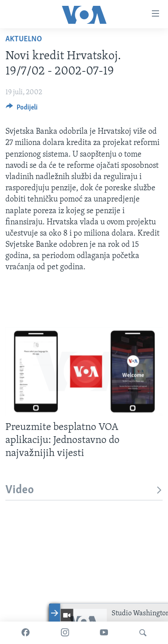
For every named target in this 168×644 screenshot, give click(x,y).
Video (84, 490)
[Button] (22, 110)
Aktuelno (24, 39)
